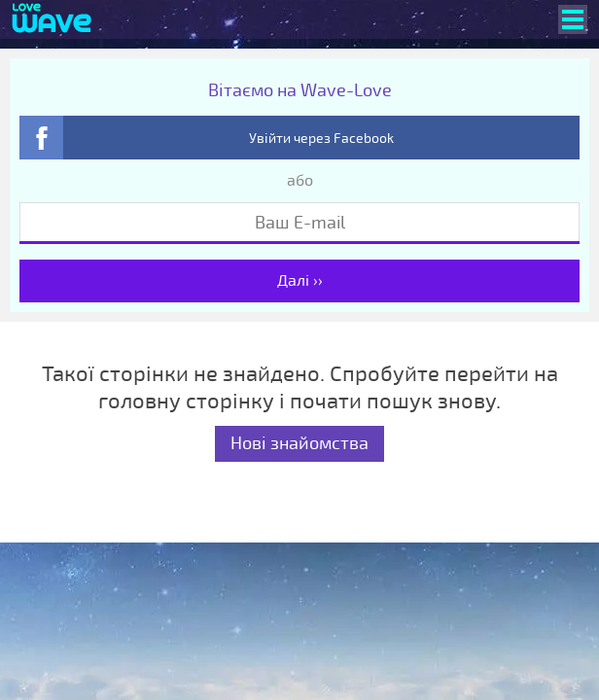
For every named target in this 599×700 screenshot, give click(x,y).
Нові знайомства (299, 443)
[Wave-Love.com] (52, 19)
